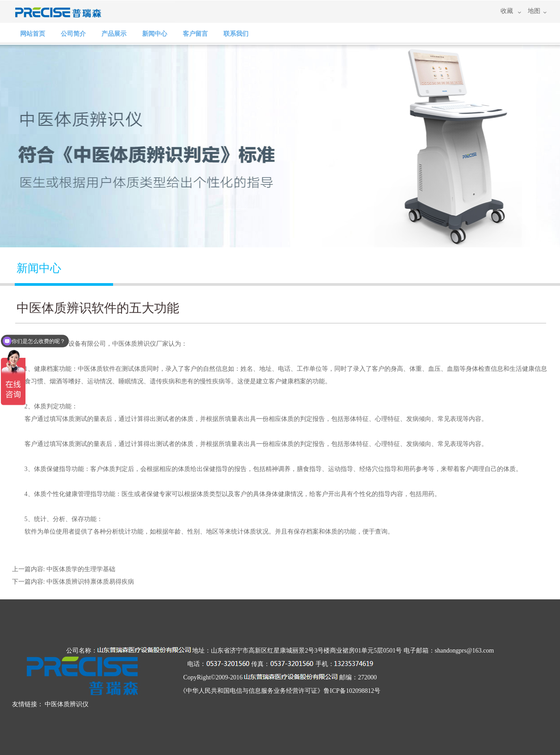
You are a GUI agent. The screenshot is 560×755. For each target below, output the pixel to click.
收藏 (507, 11)
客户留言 (195, 34)
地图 (534, 11)
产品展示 (114, 34)
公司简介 (73, 34)
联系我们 (236, 34)
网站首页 (33, 34)
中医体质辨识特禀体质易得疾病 (90, 582)
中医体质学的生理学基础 (81, 569)
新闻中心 (155, 34)
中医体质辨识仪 (134, 344)
